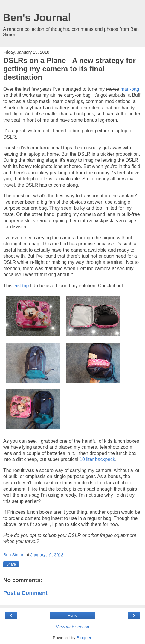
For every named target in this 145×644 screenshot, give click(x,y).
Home (72, 616)
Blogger (84, 638)
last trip (21, 286)
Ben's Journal (37, 18)
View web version (73, 627)
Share (11, 564)
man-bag (130, 89)
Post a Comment (25, 593)
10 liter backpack (97, 459)
